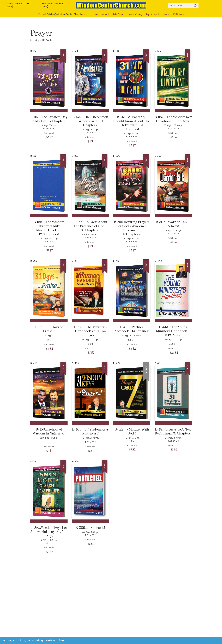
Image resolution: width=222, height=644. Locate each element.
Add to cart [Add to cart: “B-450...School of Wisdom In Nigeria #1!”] (49, 447)
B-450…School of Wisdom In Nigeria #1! (49, 432)
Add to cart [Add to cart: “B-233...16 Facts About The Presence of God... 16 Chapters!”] (90, 242)
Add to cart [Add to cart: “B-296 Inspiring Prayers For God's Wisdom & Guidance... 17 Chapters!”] (132, 246)
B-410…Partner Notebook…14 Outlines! (132, 329)
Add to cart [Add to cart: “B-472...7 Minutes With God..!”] (132, 445)
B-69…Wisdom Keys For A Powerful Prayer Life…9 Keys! (49, 532)
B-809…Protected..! (90, 528)
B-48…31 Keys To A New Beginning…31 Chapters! (173, 432)
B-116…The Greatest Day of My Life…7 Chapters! (49, 119)
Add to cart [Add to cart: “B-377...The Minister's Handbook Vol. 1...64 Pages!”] (90, 348)
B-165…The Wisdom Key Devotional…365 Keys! (173, 119)
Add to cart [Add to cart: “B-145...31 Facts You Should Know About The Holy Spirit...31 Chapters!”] (132, 141)
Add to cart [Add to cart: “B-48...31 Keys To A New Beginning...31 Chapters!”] (173, 445)
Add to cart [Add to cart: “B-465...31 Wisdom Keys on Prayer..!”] (90, 447)
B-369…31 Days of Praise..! (49, 329)
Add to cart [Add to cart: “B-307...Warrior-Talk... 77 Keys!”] (173, 238)
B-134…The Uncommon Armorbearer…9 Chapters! (90, 121)
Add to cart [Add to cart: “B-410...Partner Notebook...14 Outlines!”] (132, 344)
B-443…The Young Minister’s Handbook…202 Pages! (173, 331)
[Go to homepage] (111, 5)
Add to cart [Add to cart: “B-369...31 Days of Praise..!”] (49, 344)
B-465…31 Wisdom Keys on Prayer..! (90, 432)
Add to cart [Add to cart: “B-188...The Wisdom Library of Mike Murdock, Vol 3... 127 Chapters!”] (49, 246)
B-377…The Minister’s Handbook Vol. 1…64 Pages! (90, 331)
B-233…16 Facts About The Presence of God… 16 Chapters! (90, 226)
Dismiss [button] (218, 640)
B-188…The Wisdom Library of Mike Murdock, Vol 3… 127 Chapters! (49, 228)
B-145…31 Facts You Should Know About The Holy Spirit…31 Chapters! (132, 123)
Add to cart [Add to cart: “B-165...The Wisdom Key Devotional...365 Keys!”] (173, 133)
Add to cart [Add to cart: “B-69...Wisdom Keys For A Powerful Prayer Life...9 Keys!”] (49, 548)
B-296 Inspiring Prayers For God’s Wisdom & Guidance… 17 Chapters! (132, 228)
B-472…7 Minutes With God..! (132, 432)
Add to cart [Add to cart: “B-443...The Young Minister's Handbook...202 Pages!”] (173, 348)
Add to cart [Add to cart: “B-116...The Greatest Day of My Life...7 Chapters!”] (49, 133)
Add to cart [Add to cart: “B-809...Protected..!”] (90, 540)
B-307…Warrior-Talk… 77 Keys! (173, 224)
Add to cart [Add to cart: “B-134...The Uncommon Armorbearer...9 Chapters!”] (90, 137)
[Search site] (196, 6)
